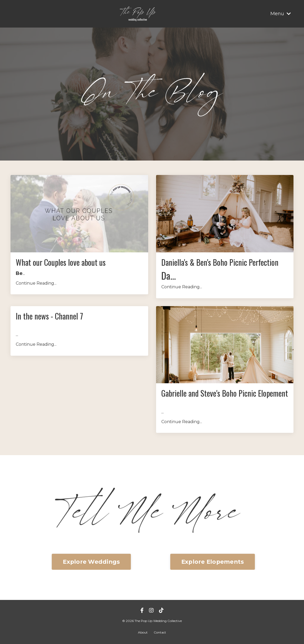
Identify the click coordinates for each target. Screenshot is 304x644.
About (143, 632)
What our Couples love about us (61, 262)
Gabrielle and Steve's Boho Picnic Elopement (225, 393)
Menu (281, 14)
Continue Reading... (36, 283)
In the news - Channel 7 (49, 316)
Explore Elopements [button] (213, 562)
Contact (160, 632)
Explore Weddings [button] (91, 562)
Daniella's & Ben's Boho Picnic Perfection (220, 262)
